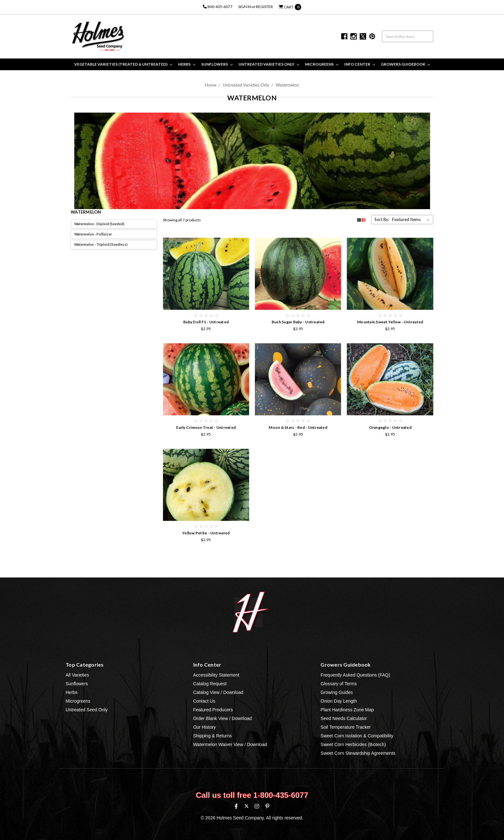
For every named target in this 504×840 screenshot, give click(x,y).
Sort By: (382, 219)
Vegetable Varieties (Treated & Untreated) (123, 64)
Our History (205, 727)
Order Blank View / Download (223, 718)
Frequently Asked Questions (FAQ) (355, 675)
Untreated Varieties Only (269, 64)
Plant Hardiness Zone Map (347, 710)
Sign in (245, 7)
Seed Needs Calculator (344, 718)
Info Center (360, 64)
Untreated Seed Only (87, 710)
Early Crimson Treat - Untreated (206, 427)
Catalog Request (210, 684)
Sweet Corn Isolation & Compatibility (357, 736)
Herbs (187, 64)
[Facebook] (236, 806)
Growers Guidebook (405, 64)
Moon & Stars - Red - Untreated (298, 427)
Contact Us (204, 701)
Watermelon (287, 85)
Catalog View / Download (218, 692)
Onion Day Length (339, 701)
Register (264, 7)
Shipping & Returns (213, 736)
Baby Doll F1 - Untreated (206, 322)
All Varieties (77, 675)
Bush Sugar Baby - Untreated (298, 322)
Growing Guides (337, 692)
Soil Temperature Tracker (346, 727)
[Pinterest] (267, 806)
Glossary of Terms (339, 684)
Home (211, 85)
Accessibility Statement (216, 675)
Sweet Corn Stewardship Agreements (358, 753)
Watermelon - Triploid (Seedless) (101, 244)
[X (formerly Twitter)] (246, 806)
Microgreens (322, 64)
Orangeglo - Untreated (390, 427)
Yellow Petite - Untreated (206, 533)
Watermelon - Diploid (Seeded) (99, 224)
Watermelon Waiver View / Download (230, 744)
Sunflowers (217, 64)
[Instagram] (257, 806)
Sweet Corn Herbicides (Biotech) (353, 744)
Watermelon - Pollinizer (93, 234)
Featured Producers (213, 710)
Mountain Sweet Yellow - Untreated (390, 322)
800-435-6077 (218, 7)
